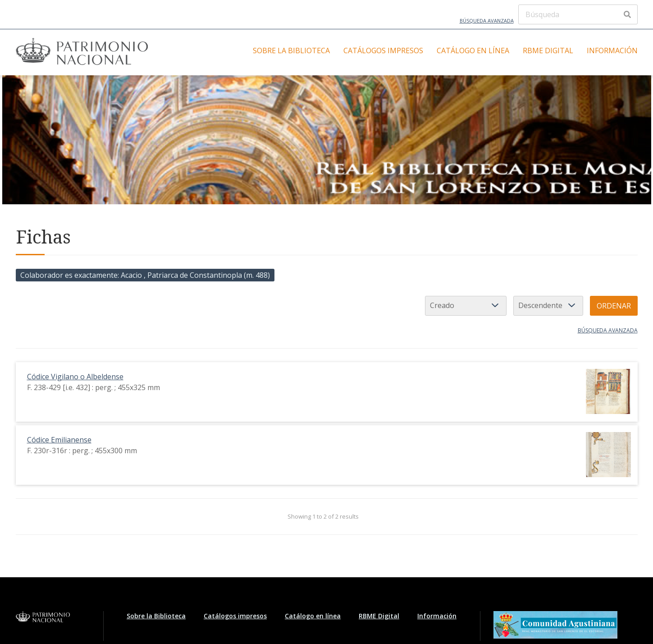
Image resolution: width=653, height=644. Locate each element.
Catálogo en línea (473, 51)
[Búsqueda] (578, 14)
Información (612, 51)
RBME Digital (548, 51)
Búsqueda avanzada (487, 21)
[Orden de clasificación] (548, 306)
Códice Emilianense (59, 440)
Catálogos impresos (383, 51)
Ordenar (614, 306)
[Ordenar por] (466, 306)
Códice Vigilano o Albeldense (75, 377)
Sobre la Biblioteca (291, 51)
